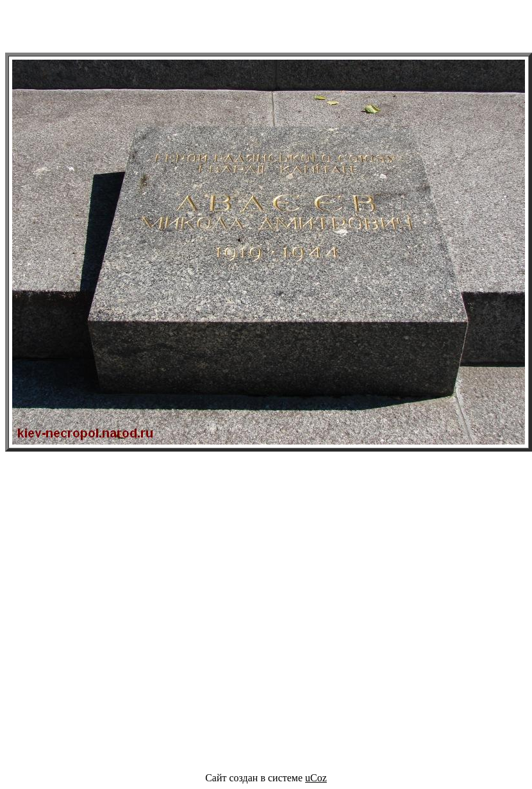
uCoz (316, 778)
